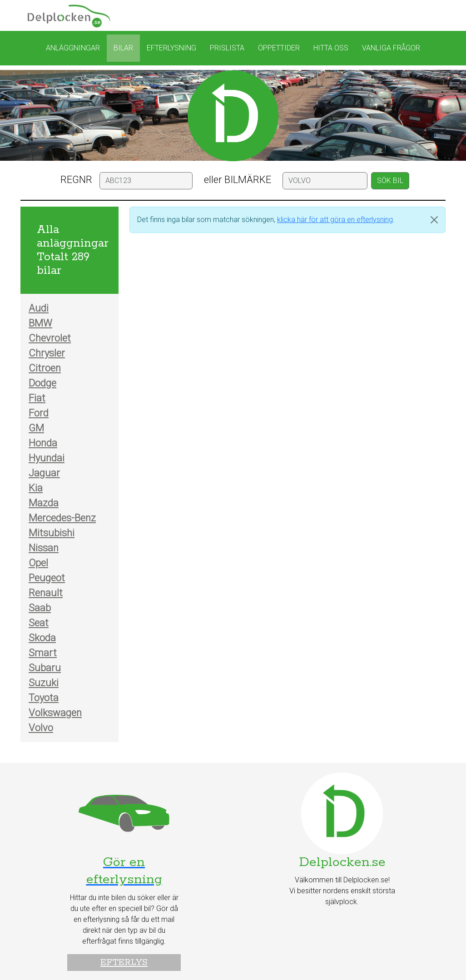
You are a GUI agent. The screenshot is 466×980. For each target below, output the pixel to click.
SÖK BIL (390, 181)
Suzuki (44, 683)
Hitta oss (331, 48)
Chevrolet (50, 338)
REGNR (76, 180)
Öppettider (279, 48)
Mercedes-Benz (62, 518)
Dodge (42, 383)
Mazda (44, 503)
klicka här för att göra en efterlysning (335, 220)
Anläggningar (73, 48)
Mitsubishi (52, 533)
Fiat (37, 398)
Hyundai (47, 458)
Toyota (44, 698)
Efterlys (124, 963)
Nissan (44, 548)
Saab (40, 608)
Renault (46, 593)
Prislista (227, 48)
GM (36, 428)
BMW (40, 323)
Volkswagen (55, 713)
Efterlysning (171, 48)
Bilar (123, 48)
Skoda (42, 638)
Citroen (45, 368)
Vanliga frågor (391, 48)
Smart (43, 653)
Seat (39, 623)
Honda (43, 443)
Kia (36, 488)
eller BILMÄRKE (238, 180)
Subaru (45, 668)
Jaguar (44, 473)
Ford (39, 413)
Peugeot (47, 578)
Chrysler (47, 353)
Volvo (41, 728)
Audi (39, 308)
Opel (38, 563)
